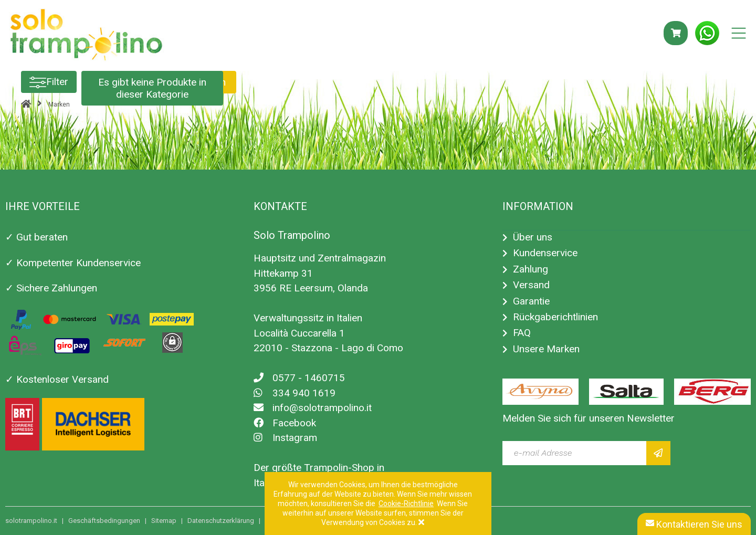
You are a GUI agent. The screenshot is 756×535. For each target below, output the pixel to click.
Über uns (533, 237)
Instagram (285, 438)
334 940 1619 (295, 393)
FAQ (522, 333)
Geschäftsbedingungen (104, 521)
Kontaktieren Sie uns (694, 524)
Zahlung (531, 269)
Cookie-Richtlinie (406, 503)
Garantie (531, 301)
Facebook (285, 423)
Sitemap (164, 521)
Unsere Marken (546, 349)
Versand (531, 285)
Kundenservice (545, 253)
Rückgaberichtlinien (555, 317)
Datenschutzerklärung (221, 521)
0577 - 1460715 (299, 378)
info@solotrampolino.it (313, 408)
